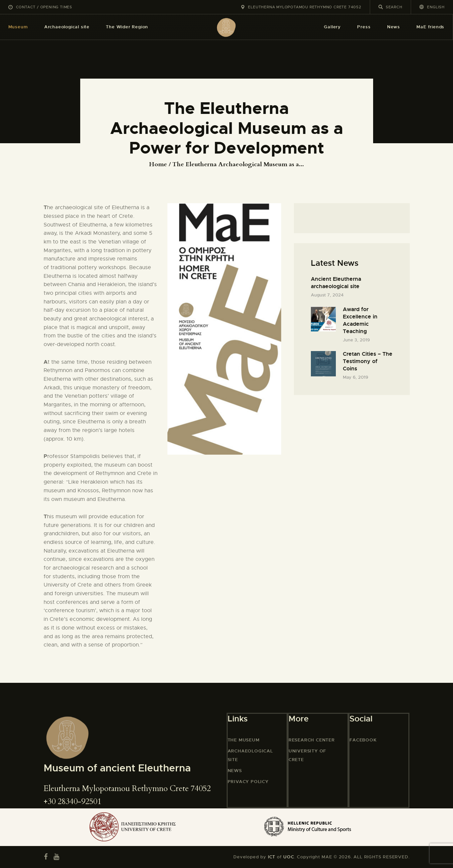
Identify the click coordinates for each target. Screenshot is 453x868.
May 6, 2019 (355, 377)
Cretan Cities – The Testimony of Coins (368, 361)
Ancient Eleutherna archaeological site (336, 283)
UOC (289, 857)
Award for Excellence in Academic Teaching (360, 320)
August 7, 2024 (327, 295)
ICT (272, 857)
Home (158, 165)
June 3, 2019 (356, 340)
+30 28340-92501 (72, 802)
